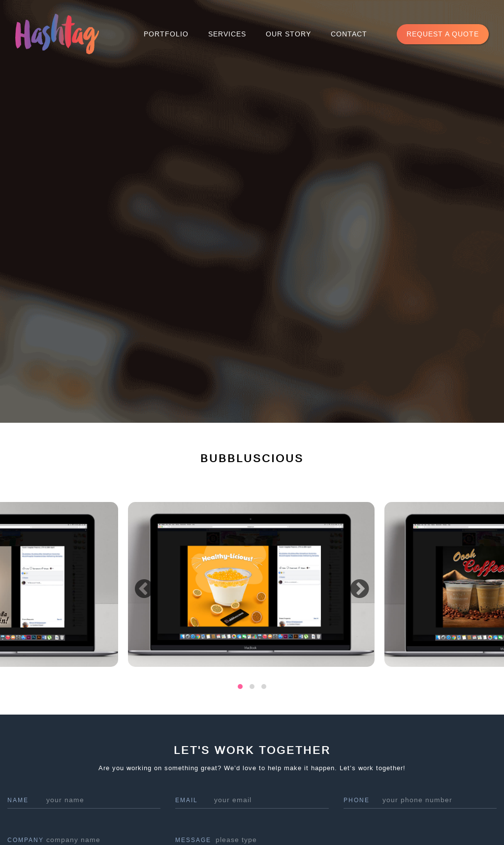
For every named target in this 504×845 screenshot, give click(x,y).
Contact (349, 34)
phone (356, 800)
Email (187, 800)
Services (227, 34)
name (18, 800)
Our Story (288, 34)
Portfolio (166, 34)
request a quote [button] (443, 34)
